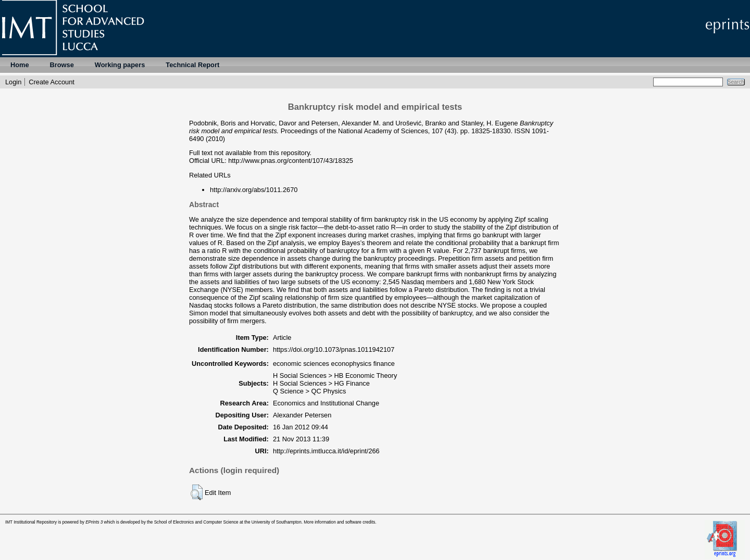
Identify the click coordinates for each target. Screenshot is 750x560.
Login (13, 82)
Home (20, 65)
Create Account (52, 82)
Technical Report (192, 65)
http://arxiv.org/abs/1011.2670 (254, 190)
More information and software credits (339, 522)
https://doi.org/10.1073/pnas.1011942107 (334, 349)
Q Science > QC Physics (309, 391)
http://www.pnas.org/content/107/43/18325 (291, 161)
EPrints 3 (94, 522)
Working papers (120, 65)
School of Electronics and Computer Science (196, 522)
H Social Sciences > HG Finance (321, 383)
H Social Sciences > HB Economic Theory (335, 376)
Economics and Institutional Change (326, 403)
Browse (62, 65)
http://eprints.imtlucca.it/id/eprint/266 (326, 451)
